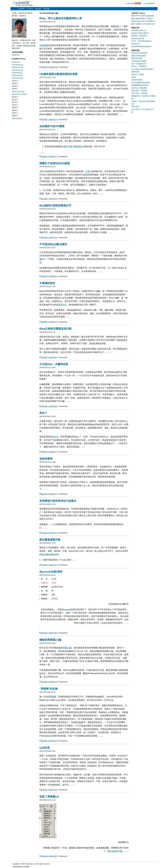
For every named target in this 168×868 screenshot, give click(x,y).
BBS (133, 24)
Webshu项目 (136, 21)
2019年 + (15, 86)
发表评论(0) (53, 682)
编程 (133, 16)
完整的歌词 (78, 147)
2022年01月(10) (17, 78)
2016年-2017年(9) (18, 92)
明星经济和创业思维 (138, 56)
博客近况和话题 (137, 58)
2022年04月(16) (17, 70)
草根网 (53, 697)
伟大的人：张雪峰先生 (139, 66)
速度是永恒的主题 (138, 39)
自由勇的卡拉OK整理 (52, 126)
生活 (143, 21)
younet (67, 609)
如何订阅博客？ (150, 4)
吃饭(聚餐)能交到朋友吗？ (140, 85)
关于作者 (30, 9)
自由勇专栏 (16, 55)
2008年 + (15, 110)
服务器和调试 (140, 19)
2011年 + (15, 102)
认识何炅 (45, 748)
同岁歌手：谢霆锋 (138, 75)
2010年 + (15, 105)
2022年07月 (16, 62)
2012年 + (15, 100)
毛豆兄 (55, 437)
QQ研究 (139, 24)
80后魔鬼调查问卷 (50, 554)
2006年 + (15, 116)
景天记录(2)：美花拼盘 (139, 91)
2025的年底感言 (137, 80)
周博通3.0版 (66, 648)
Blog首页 (22, 9)
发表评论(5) (53, 357)
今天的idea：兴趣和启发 (54, 364)
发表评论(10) (53, 67)
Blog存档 (38, 9)
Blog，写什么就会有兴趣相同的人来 (61, 18)
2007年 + (15, 113)
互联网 (143, 16)
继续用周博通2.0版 (50, 640)
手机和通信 (150, 21)
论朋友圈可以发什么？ (139, 30)
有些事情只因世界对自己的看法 (58, 501)
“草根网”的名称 (49, 689)
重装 (41, 259)
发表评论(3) (53, 119)
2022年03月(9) (17, 73)
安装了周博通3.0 (49, 797)
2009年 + (15, 108)
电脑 (133, 19)
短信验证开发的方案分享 (140, 33)
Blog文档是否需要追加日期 (55, 329)
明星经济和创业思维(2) (139, 53)
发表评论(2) (53, 157)
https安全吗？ (136, 44)
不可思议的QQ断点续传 (53, 244)
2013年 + (15, 97)
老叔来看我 (46, 459)
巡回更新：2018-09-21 (139, 36)
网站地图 (46, 9)
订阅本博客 (130, 4)
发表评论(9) (53, 741)
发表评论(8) (53, 322)
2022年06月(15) (17, 65)
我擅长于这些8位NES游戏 (55, 163)
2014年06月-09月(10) (19, 94)
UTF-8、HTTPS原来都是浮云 (142, 41)
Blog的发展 (150, 16)
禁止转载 (26, 43)
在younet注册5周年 (51, 572)
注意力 (89, 171)
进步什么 (62, 305)
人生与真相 (146, 24)
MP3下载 (68, 147)
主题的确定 (45, 45)
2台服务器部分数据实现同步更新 (58, 74)
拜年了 (43, 413)
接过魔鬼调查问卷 (50, 540)
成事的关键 (135, 72)
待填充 (134, 77)
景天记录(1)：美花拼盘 (139, 93)
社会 (153, 24)
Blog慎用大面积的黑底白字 (55, 205)
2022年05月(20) (17, 67)
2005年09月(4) (17, 118)
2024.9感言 (135, 107)
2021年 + (15, 81)
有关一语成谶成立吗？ (139, 64)
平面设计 (150, 19)
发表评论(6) (53, 452)
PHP (137, 16)
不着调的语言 (47, 283)
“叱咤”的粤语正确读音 (139, 61)
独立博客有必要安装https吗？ (142, 47)
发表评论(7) (53, 238)
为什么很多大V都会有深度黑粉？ (143, 69)
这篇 (117, 26)
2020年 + (15, 84)
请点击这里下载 (115, 851)
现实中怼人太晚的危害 (139, 88)
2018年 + (15, 89)
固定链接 (44, 67)
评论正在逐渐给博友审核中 (141, 83)
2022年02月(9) (17, 75)
